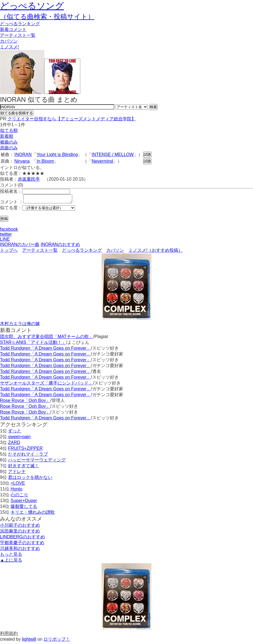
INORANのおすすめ (60, 246)
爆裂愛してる (24, 508)
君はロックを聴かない (30, 479)
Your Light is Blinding (57, 154)
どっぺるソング (32, 6)
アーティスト (18, 35)
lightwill (29, 641)
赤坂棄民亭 (29, 179)
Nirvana (22, 161)
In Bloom (45, 161)
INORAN (23, 154)
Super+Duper (24, 502)
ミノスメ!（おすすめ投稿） (156, 252)
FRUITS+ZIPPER (25, 450)
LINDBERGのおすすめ (22, 538)
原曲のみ (9, 148)
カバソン (9, 41)
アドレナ (17, 473)
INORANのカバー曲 (20, 246)
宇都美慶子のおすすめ (22, 544)
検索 (153, 107)
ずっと (15, 433)
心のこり (19, 496)
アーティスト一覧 (40, 252)
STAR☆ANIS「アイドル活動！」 (33, 344)
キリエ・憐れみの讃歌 (33, 514)
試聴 (147, 154)
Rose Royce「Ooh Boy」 (25, 402)
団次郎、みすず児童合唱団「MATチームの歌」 (47, 338)
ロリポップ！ (57, 641)
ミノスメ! (9, 47)
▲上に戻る (11, 562)
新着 (13, 29)
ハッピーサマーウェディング (37, 462)
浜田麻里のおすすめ (20, 533)
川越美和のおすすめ (20, 550)
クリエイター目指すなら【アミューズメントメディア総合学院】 (72, 119)
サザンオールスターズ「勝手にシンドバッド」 (47, 385)
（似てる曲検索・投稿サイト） (47, 16)
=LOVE (18, 485)
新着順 (7, 136)
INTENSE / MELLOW (113, 154)
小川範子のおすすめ (20, 527)
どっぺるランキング (82, 252)
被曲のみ (9, 142)
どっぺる (20, 24)
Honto (16, 491)
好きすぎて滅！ (24, 467)
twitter (6, 236)
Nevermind (102, 161)
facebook (9, 231)
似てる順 (9, 130)
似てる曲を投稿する (17, 113)
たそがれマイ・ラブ (28, 456)
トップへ (9, 252)
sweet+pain (19, 438)
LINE (5, 241)
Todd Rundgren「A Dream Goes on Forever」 (45, 350)
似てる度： (11, 209)
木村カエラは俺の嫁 (20, 325)
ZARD (14, 444)
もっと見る (11, 556)
